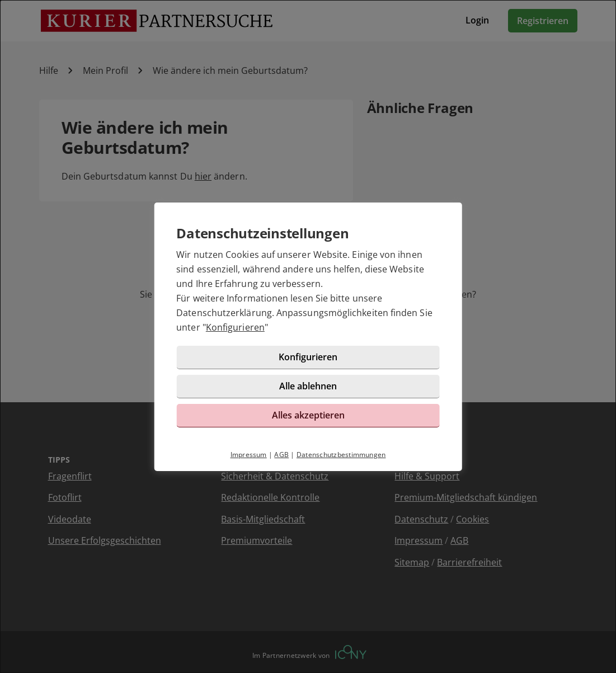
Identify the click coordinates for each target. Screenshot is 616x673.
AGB (281, 455)
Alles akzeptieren (308, 415)
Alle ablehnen (308, 386)
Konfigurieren (235, 327)
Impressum (249, 455)
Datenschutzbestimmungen (341, 455)
